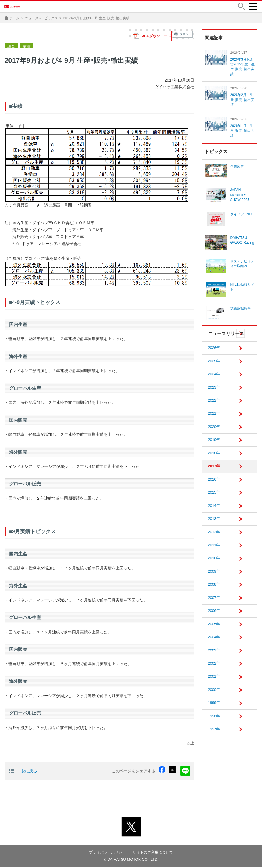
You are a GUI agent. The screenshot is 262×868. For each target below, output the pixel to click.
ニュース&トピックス (41, 22)
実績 (25, 50)
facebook (166, 774)
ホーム (14, 22)
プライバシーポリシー (106, 854)
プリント (185, 38)
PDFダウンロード (159, 38)
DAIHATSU (23, 8)
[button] (241, 9)
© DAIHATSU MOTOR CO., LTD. (131, 861)
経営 (11, 50)
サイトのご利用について (154, 854)
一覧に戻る (27, 773)
